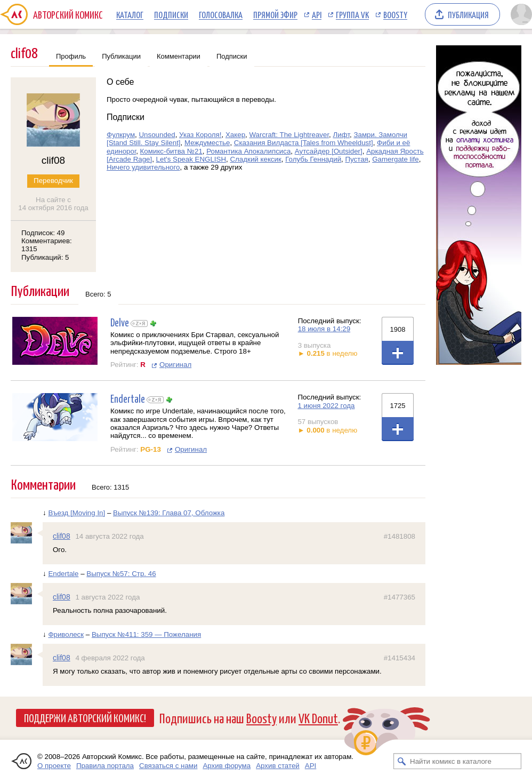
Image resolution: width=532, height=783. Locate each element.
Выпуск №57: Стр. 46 (121, 574)
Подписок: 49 (43, 233)
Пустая (356, 159)
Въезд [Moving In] (76, 513)
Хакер (235, 135)
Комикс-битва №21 (171, 151)
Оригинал (175, 365)
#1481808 (400, 536)
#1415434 (400, 658)
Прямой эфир (275, 14)
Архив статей (278, 766)
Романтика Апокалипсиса (248, 151)
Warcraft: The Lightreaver (289, 135)
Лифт (342, 135)
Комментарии (179, 56)
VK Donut (318, 718)
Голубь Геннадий (313, 159)
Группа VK (352, 14)
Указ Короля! (200, 135)
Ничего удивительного (143, 167)
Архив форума (227, 766)
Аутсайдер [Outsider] (329, 151)
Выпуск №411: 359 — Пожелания (146, 634)
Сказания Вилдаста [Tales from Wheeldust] (304, 143)
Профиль (71, 56)
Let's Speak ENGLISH (191, 159)
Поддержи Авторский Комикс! (85, 717)
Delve (120, 322)
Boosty (395, 14)
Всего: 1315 (110, 487)
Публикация (468, 14)
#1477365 (400, 597)
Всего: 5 (98, 294)
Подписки (171, 14)
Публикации (121, 56)
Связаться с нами (168, 766)
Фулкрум (121, 135)
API (317, 14)
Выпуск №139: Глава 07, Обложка (169, 513)
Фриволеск (66, 634)
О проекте (54, 766)
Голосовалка (221, 14)
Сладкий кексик (255, 159)
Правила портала (105, 766)
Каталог (130, 14)
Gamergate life (395, 159)
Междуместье (207, 143)
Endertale (128, 398)
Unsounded (157, 135)
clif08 (62, 536)
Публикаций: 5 (45, 257)
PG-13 (151, 449)
